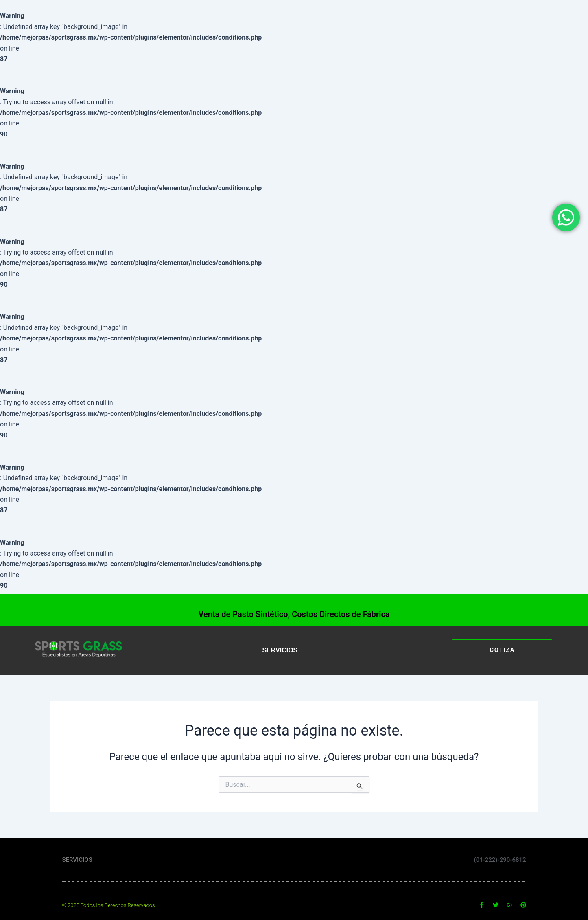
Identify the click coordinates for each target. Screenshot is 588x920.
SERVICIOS (280, 650)
